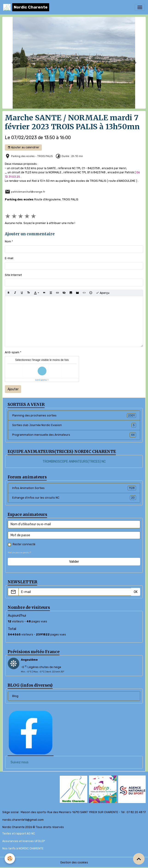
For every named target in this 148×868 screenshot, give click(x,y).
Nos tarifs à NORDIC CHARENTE (23, 848)
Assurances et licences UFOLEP (24, 841)
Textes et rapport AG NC (19, 834)
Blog (15, 696)
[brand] (26, 7)
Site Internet (13, 275)
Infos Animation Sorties (74, 488)
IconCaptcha (41, 380)
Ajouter (13, 389)
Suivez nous (20, 762)
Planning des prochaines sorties (74, 416)
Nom (8, 242)
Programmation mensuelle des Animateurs (74, 435)
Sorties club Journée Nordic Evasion (74, 425)
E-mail (9, 258)
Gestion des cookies (74, 862)
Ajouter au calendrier (23, 147)
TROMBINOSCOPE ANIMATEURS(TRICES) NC (74, 462)
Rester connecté (24, 544)
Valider (74, 562)
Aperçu (103, 293)
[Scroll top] (139, 859)
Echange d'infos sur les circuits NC (74, 498)
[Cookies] (10, 858)
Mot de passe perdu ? (19, 552)
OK (136, 592)
